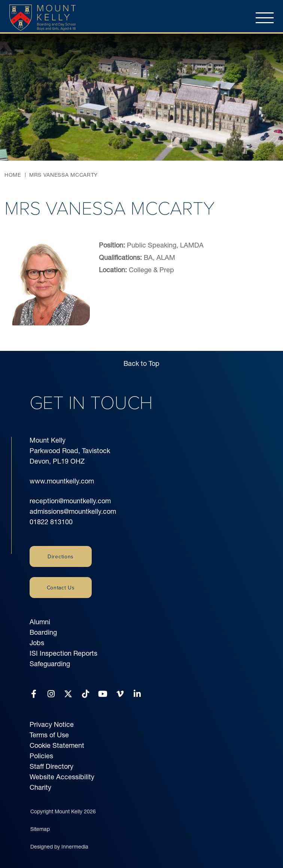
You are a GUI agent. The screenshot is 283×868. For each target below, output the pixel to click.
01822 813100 (51, 522)
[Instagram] (51, 694)
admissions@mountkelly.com (73, 511)
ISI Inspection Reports (63, 653)
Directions (61, 556)
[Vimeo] (120, 694)
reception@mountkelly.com (70, 501)
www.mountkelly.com (62, 481)
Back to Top (141, 363)
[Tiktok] (86, 694)
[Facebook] (34, 694)
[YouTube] (103, 694)
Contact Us (61, 588)
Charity (40, 787)
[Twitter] (68, 694)
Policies (41, 756)
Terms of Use (49, 735)
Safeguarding (50, 664)
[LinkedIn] (137, 694)
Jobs (37, 643)
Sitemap (40, 829)
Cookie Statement (57, 745)
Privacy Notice (52, 724)
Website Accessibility (62, 777)
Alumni (40, 622)
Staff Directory (51, 766)
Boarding (43, 632)
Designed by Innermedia (59, 847)
